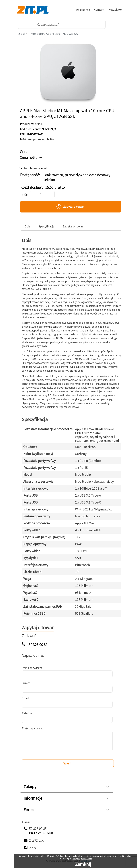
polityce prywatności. (82, 859)
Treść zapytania (32, 728)
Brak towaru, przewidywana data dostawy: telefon (78, 177)
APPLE (39, 124)
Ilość (24, 195)
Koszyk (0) (115, 9)
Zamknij (83, 864)
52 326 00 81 (38, 645)
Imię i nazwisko (31, 668)
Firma (25, 683)
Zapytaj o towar (73, 226)
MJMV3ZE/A (70, 34)
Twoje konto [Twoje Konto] (82, 10)
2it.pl (22, 34)
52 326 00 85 (38, 829)
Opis (27, 226)
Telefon (27, 713)
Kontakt (99, 9)
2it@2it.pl (36, 840)
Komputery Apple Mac (45, 34)
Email (25, 698)
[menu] (116, 24)
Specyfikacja (46, 226)
